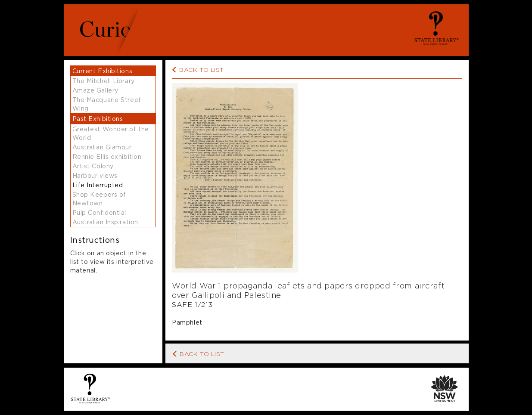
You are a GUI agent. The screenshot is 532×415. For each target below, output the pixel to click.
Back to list (202, 70)
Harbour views (95, 175)
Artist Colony (93, 166)
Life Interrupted (98, 185)
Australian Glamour (102, 147)
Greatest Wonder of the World (111, 133)
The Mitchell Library (104, 81)
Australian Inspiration (105, 222)
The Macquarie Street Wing (107, 104)
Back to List (198, 353)
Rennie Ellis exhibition (107, 156)
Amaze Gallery (95, 90)
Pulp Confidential (100, 212)
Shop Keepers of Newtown (99, 199)
